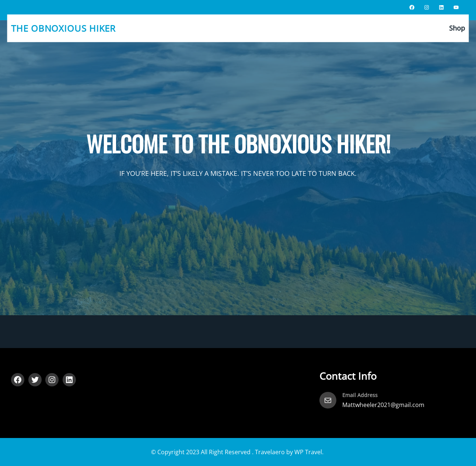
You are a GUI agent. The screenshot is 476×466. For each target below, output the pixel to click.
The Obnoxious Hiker (63, 28)
